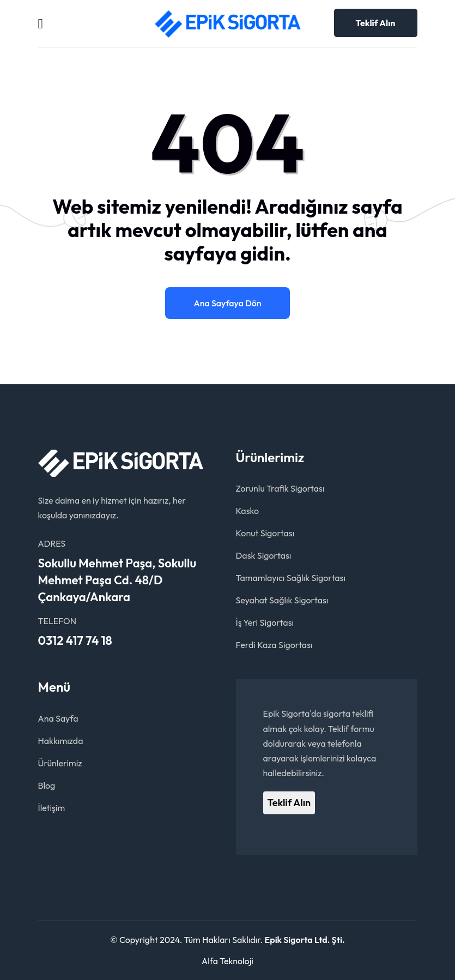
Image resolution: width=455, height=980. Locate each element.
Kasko (248, 511)
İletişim (52, 808)
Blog (47, 785)
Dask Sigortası (264, 555)
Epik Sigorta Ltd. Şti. (305, 940)
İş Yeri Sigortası (265, 622)
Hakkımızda (61, 741)
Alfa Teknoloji (227, 961)
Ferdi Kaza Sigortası (274, 645)
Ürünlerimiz (60, 763)
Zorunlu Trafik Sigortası (280, 488)
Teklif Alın (376, 23)
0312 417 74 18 (75, 640)
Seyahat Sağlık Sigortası (282, 600)
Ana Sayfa (58, 718)
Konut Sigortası (265, 533)
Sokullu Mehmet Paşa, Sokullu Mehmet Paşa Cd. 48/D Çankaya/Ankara (117, 580)
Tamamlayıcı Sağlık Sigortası (291, 578)
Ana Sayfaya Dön (227, 303)
